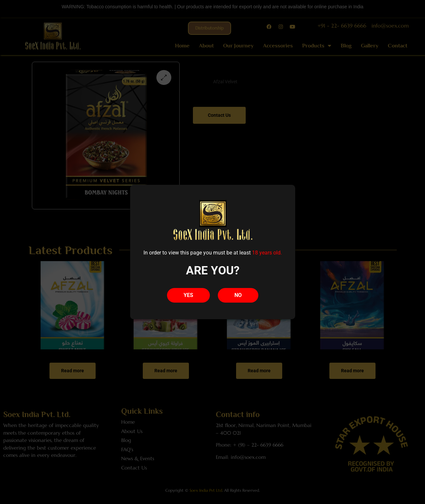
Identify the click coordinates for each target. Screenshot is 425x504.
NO (238, 295)
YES (188, 295)
